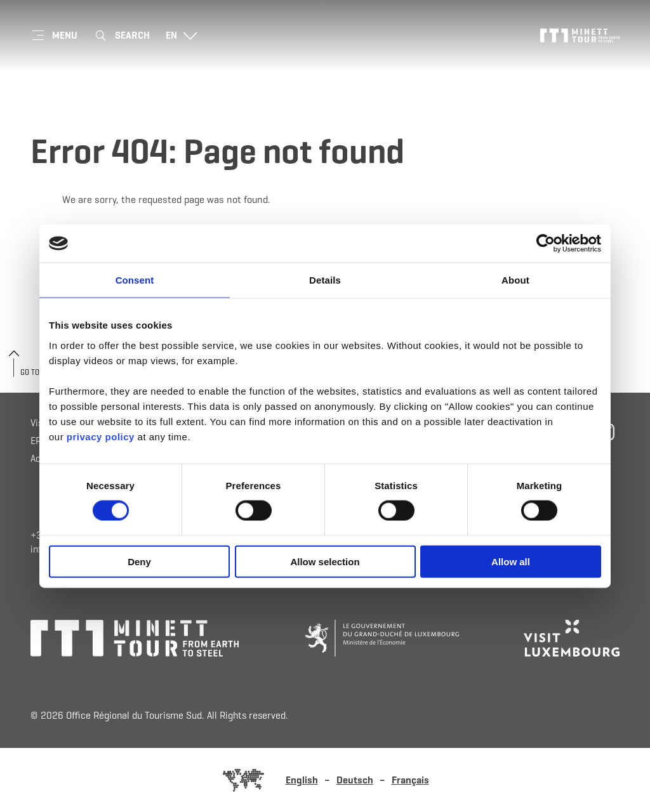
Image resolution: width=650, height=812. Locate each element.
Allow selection (325, 561)
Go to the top (44, 372)
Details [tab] (325, 280)
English (302, 780)
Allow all (511, 561)
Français (410, 780)
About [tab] (515, 280)
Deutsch (355, 780)
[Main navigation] (54, 36)
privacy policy (101, 436)
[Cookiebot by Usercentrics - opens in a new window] (546, 244)
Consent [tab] (135, 280)
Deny (139, 561)
